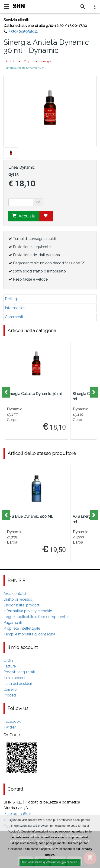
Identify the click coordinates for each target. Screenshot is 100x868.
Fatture (10, 666)
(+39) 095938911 (23, 31)
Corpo (28, 61)
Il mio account (16, 678)
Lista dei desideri (18, 684)
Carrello (10, 689)
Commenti (14, 317)
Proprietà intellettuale (22, 628)
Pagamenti (13, 623)
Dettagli (12, 299)
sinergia (46, 61)
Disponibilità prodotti (22, 605)
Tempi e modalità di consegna (29, 634)
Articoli (10, 61)
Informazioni (16, 308)
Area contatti (15, 594)
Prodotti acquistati (19, 672)
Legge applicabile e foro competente (35, 617)
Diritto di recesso (18, 599)
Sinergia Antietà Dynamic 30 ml (25, 68)
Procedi (10, 695)
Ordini (8, 660)
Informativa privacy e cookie (28, 611)
